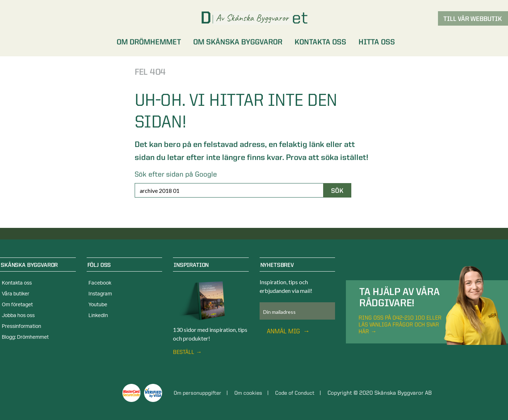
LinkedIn (98, 316)
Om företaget (17, 305)
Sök (337, 190)
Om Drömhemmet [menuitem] (149, 42)
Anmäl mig (284, 331)
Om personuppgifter (200, 393)
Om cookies (253, 393)
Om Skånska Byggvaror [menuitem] (238, 42)
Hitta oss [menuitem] (377, 42)
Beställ (184, 352)
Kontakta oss (17, 283)
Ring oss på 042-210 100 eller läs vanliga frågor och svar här (400, 324)
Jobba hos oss (18, 316)
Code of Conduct (303, 393)
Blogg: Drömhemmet (25, 337)
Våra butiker (16, 294)
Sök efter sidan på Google (176, 174)
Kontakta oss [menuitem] (320, 42)
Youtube (98, 305)
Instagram (100, 294)
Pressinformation (21, 326)
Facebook (100, 283)
